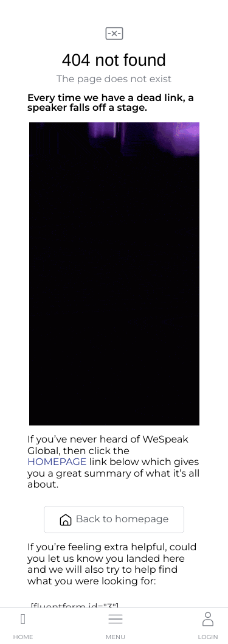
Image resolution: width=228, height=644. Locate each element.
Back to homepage (114, 520)
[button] (116, 625)
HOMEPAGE (57, 462)
